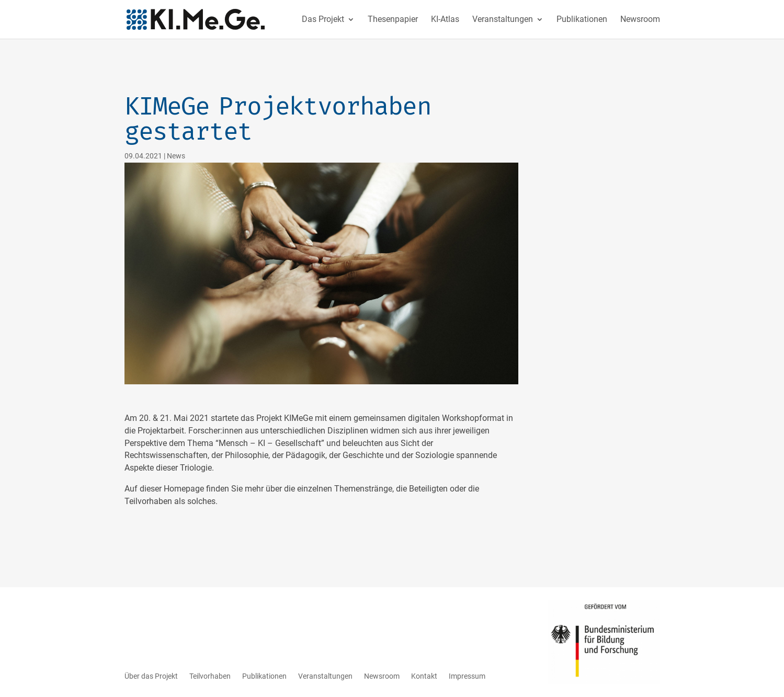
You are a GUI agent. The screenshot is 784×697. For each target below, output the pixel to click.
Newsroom (640, 20)
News (176, 156)
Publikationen (582, 20)
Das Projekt (323, 20)
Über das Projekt (151, 676)
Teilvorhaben (210, 676)
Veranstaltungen (503, 20)
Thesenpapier (393, 20)
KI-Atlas (445, 20)
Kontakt (424, 676)
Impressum (467, 676)
